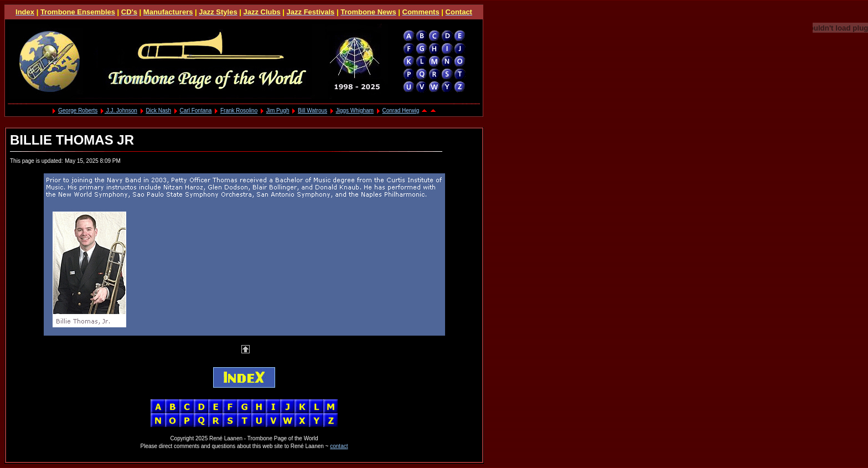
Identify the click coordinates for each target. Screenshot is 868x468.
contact (339, 446)
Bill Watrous (312, 110)
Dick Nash (158, 110)
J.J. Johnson (121, 110)
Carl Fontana (196, 110)
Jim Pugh (278, 110)
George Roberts (78, 110)
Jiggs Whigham (355, 110)
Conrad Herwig (401, 110)
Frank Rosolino (239, 110)
